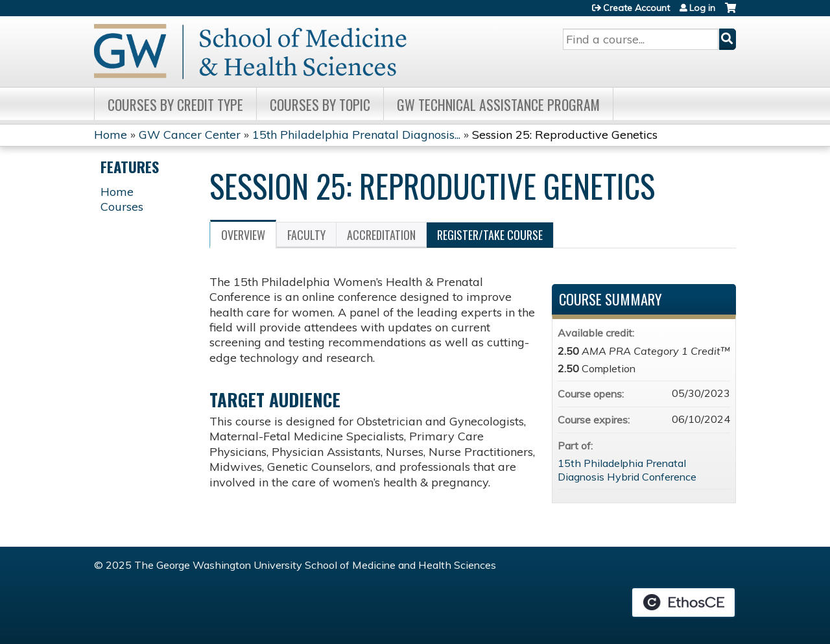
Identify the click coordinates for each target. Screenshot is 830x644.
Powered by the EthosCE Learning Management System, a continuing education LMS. (683, 602)
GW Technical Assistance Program (498, 104)
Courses (122, 207)
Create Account (636, 8)
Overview (243, 235)
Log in (702, 8)
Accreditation (381, 235)
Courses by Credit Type (175, 104)
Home (111, 135)
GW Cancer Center (190, 135)
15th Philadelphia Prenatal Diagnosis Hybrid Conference (627, 470)
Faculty (306, 235)
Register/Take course (490, 235)
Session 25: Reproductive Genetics (565, 135)
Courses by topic (320, 104)
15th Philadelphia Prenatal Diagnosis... (356, 135)
